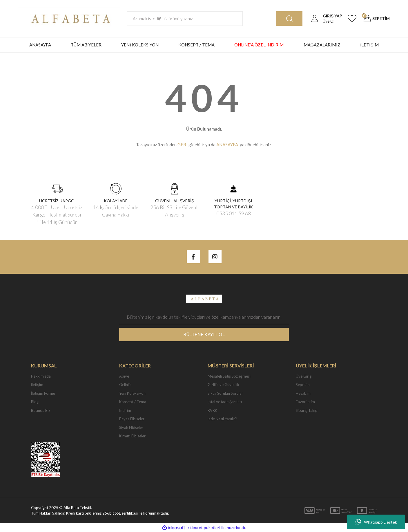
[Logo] (69, 18)
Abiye (124, 376)
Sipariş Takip (307, 410)
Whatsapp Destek (376, 522)
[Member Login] (315, 19)
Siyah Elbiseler (131, 428)
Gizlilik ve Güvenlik (223, 385)
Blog (35, 402)
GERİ (182, 145)
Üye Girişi (304, 376)
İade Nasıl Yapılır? (222, 419)
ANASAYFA (40, 45)
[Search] (185, 19)
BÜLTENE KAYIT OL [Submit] (204, 334)
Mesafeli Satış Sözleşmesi (229, 376)
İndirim (125, 410)
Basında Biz (41, 410)
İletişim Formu (43, 393)
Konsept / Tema (133, 402)
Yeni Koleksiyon (132, 393)
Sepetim (303, 385)
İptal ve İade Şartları (225, 402)
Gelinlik (125, 385)
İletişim (37, 385)
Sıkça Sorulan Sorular (225, 393)
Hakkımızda (41, 376)
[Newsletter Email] (204, 317)
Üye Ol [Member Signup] (329, 21)
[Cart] (376, 19)
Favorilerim (305, 402)
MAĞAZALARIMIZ (322, 45)
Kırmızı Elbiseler (132, 436)
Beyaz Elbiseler (132, 419)
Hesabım (303, 393)
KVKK (212, 410)
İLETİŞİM (369, 45)
